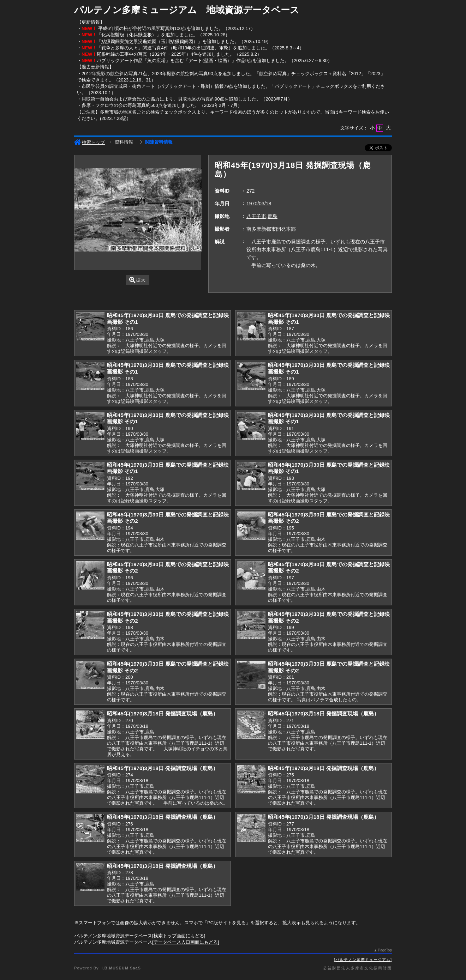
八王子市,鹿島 (262, 216)
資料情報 (124, 142)
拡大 (138, 280)
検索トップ (89, 142)
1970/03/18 (259, 204)
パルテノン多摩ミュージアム (363, 960)
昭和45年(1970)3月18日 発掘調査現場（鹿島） (163, 713)
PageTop (385, 950)
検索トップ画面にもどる (179, 936)
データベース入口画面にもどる (186, 942)
